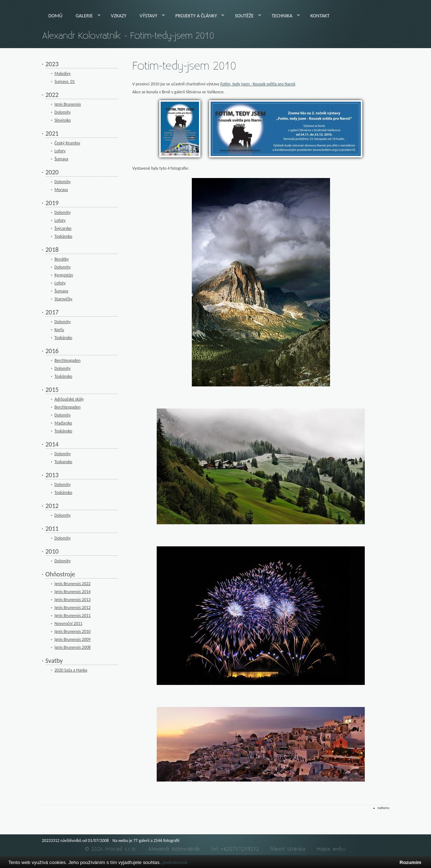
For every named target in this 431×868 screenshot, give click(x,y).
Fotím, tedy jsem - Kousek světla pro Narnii (258, 84)
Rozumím (410, 862)
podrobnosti (175, 862)
